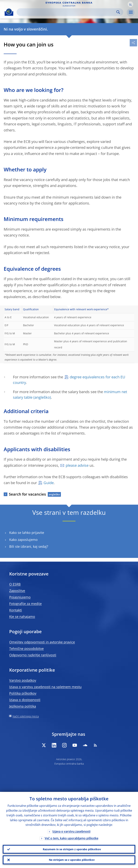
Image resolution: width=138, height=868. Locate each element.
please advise (77, 465)
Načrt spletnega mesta (26, 716)
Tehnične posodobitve (26, 649)
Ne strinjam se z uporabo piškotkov (72, 860)
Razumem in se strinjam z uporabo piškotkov (72, 849)
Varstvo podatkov (23, 680)
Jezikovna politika (23, 706)
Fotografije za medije (25, 604)
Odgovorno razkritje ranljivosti (33, 655)
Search (118, 12)
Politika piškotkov (23, 693)
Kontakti (16, 610)
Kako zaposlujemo (23, 540)
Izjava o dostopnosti (25, 700)
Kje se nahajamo (22, 617)
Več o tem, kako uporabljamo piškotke (71, 838)
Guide (49, 483)
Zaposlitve (17, 591)
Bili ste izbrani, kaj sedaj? (29, 547)
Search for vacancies (27, 494)
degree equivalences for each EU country (69, 380)
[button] (130, 4)
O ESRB (15, 584)
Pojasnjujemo (20, 597)
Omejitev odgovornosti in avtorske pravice (42, 642)
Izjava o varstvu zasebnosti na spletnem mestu (45, 687)
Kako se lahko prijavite (27, 533)
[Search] (67, 12)
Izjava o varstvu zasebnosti (71, 831)
